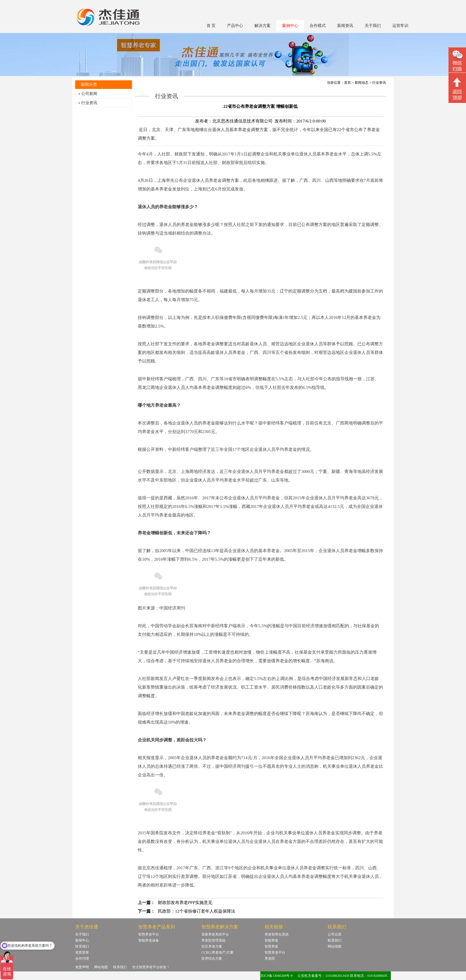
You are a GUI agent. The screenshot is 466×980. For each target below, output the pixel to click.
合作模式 (318, 26)
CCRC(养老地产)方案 (218, 952)
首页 (347, 83)
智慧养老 (271, 946)
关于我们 (373, 26)
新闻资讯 (345, 26)
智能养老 (271, 940)
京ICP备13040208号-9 (276, 976)
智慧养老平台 (149, 934)
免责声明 (82, 967)
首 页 (211, 26)
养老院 (270, 958)
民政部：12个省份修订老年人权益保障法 (197, 911)
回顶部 (457, 89)
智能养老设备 (149, 940)
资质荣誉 (82, 952)
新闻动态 (362, 83)
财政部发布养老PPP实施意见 (185, 903)
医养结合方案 (212, 958)
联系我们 (82, 946)
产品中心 (235, 26)
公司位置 (335, 934)
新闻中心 (82, 940)
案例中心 (290, 26)
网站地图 (335, 946)
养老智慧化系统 (277, 934)
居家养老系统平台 (215, 934)
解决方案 (263, 26)
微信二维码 (457, 61)
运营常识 (400, 26)
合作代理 (82, 958)
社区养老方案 (212, 946)
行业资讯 (89, 103)
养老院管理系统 (213, 940)
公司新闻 (89, 94)
